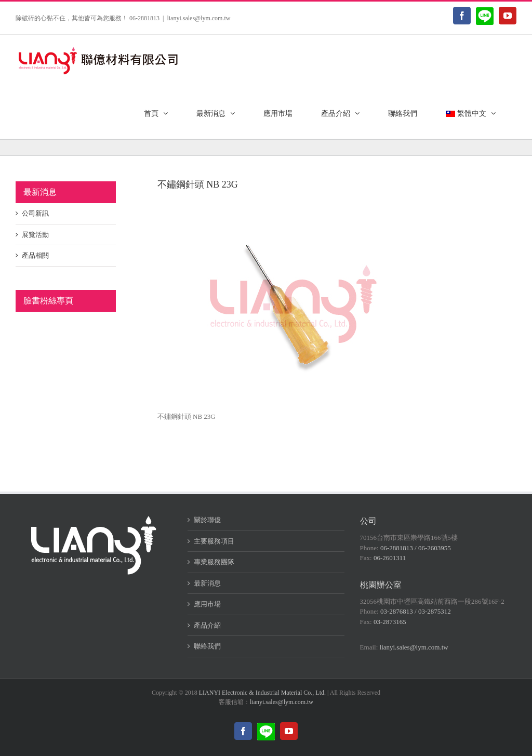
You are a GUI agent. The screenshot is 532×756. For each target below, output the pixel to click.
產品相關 (35, 255)
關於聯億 (207, 520)
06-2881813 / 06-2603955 (416, 548)
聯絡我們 (207, 646)
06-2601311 (390, 558)
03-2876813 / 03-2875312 (416, 611)
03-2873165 (390, 622)
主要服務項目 (214, 541)
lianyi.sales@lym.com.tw (198, 18)
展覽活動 (35, 235)
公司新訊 (35, 213)
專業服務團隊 (214, 562)
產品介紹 (207, 625)
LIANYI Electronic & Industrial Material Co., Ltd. (262, 693)
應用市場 (207, 604)
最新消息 (207, 583)
